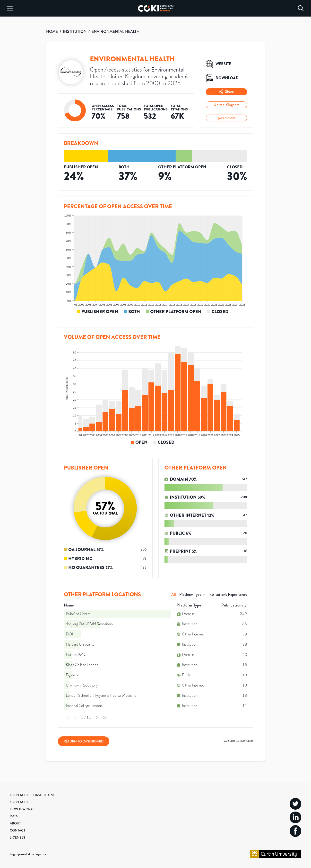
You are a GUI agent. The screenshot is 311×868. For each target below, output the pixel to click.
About (15, 823)
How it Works (22, 809)
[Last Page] (104, 718)
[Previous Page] (76, 718)
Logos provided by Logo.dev (28, 854)
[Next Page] (97, 718)
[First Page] (68, 718)
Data (14, 816)
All (174, 594)
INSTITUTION (75, 32)
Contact (17, 830)
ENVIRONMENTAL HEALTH (116, 32)
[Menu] (10, 8)
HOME (52, 32)
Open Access (21, 802)
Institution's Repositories (228, 594)
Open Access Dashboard (32, 795)
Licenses (17, 837)
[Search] (301, 8)
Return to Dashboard (84, 741)
